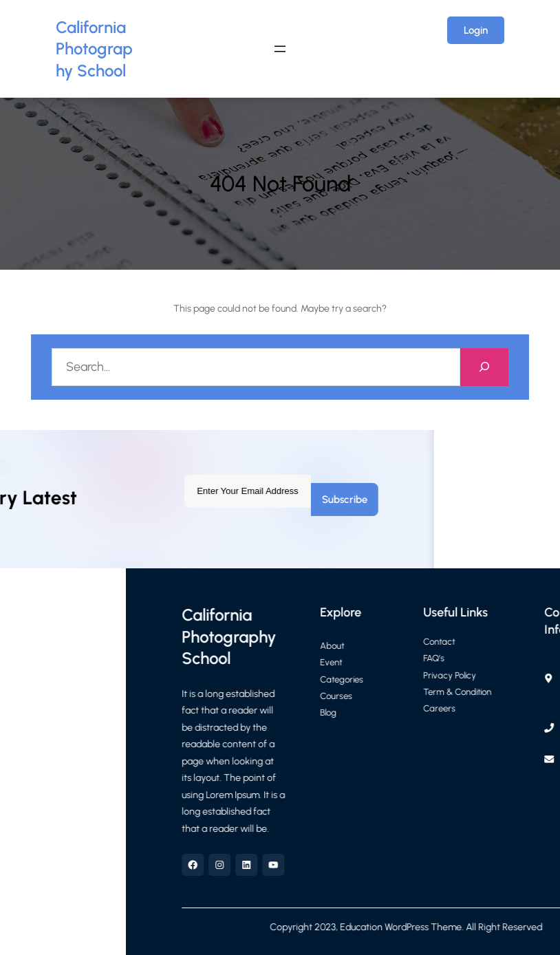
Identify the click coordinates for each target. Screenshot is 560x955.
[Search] (485, 367)
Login (476, 30)
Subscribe (176, 500)
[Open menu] (280, 49)
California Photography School (94, 49)
